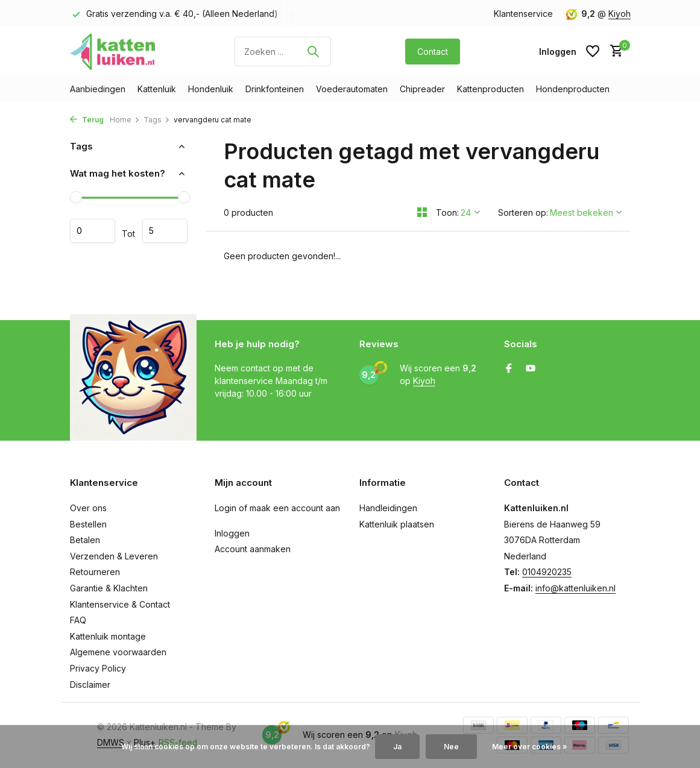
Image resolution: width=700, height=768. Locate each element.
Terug (87, 120)
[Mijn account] (558, 52)
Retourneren (95, 572)
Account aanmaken (253, 549)
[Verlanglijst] (593, 51)
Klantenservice (523, 14)
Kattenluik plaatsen (397, 524)
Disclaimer (90, 685)
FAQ (78, 620)
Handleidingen (388, 508)
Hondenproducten (573, 89)
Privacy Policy (98, 668)
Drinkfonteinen (275, 89)
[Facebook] (509, 369)
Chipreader (422, 89)
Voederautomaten (352, 89)
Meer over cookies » (530, 747)
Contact (433, 52)
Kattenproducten (490, 89)
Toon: (447, 212)
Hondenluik (211, 89)
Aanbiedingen (98, 89)
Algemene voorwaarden (118, 652)
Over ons (88, 508)
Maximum (165, 231)
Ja (397, 747)
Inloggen (232, 533)
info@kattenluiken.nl (575, 588)
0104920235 (547, 572)
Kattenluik (157, 89)
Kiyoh (620, 14)
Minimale (93, 231)
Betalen (85, 540)
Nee (451, 747)
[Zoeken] (283, 52)
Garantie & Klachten (109, 588)
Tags (157, 120)
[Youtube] (531, 369)
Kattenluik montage (108, 636)
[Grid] (422, 212)
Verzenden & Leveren (114, 556)
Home (125, 120)
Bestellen (88, 524)
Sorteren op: (523, 212)
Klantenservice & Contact (120, 604)
